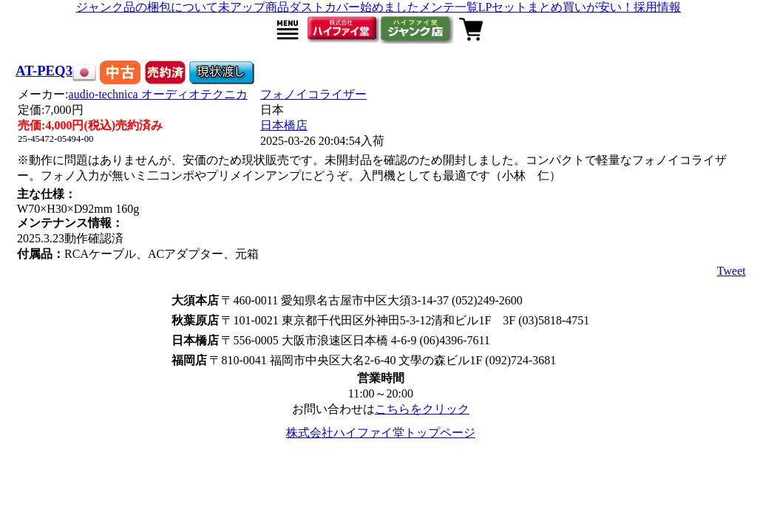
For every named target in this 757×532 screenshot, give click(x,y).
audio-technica (158, 94)
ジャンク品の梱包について (147, 7)
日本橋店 (284, 125)
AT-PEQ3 (44, 71)
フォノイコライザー (313, 94)
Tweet (731, 271)
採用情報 (657, 7)
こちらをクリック (422, 409)
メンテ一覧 (449, 7)
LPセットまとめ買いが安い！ (556, 7)
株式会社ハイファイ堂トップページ (381, 433)
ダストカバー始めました (354, 7)
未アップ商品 (254, 7)
